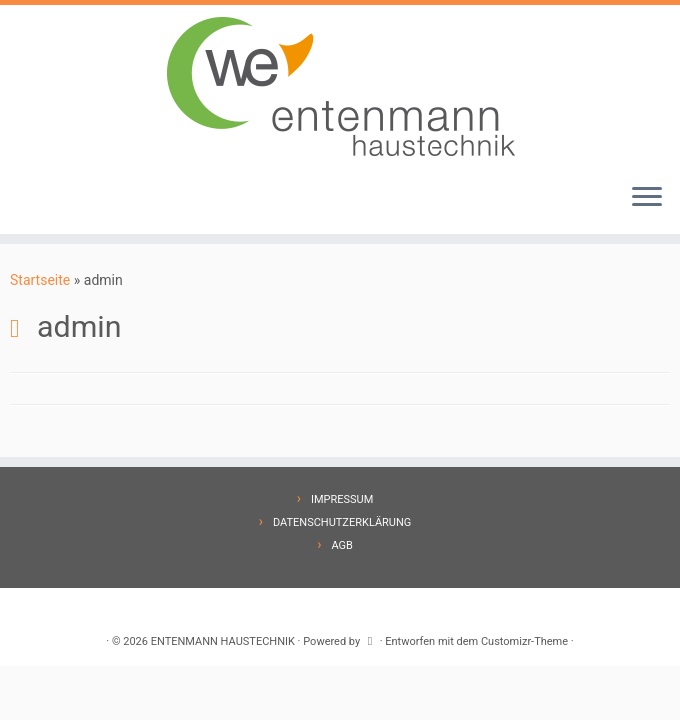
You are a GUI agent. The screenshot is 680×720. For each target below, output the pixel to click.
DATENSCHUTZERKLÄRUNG (342, 522)
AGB (341, 545)
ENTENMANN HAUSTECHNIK (223, 641)
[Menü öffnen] (647, 198)
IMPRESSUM (342, 499)
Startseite (40, 280)
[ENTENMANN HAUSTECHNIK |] (340, 86)
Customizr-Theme (524, 641)
